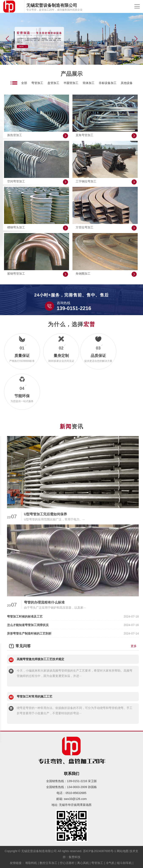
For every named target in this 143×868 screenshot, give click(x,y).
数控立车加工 (49, 863)
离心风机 (83, 863)
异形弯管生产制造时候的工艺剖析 (29, 633)
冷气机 (110, 863)
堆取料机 (31, 863)
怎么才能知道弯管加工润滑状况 (28, 625)
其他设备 (127, 83)
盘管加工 (53, 83)
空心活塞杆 (67, 863)
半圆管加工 (71, 83)
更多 (134, 646)
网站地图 (123, 851)
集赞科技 (75, 857)
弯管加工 (37, 83)
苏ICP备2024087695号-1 (100, 851)
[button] (136, 39)
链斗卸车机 (124, 863)
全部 (24, 83)
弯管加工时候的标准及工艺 (25, 616)
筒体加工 (89, 83)
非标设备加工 (108, 83)
